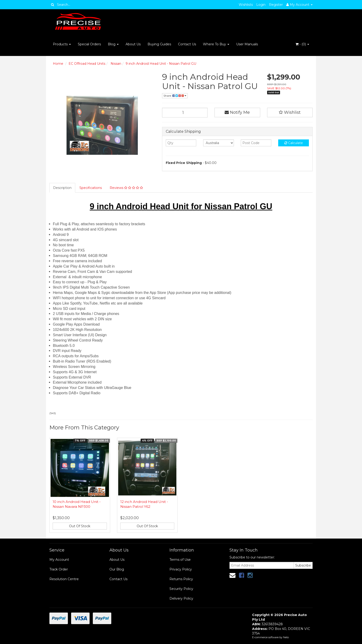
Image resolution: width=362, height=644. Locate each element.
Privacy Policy (181, 569)
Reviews (126, 188)
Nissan (115, 64)
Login (261, 5)
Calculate (294, 143)
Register (276, 5)
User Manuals (247, 44)
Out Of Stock (80, 526)
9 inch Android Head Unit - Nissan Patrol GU (161, 64)
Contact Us (187, 44)
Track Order (59, 569)
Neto (286, 637)
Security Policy (181, 589)
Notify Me (237, 112)
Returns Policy (181, 579)
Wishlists (246, 5)
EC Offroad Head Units (87, 64)
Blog (113, 44)
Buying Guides (159, 44)
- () (302, 44)
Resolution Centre (64, 579)
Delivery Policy (181, 598)
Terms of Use (180, 560)
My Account (59, 560)
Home (58, 64)
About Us (133, 44)
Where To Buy (216, 44)
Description (62, 188)
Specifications (91, 188)
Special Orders (89, 44)
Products (62, 44)
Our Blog (117, 569)
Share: (175, 96)
